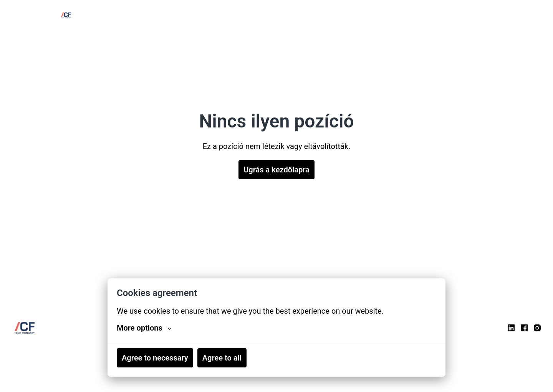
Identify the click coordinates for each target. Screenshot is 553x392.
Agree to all (222, 358)
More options (144, 328)
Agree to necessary (155, 358)
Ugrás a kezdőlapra (276, 170)
